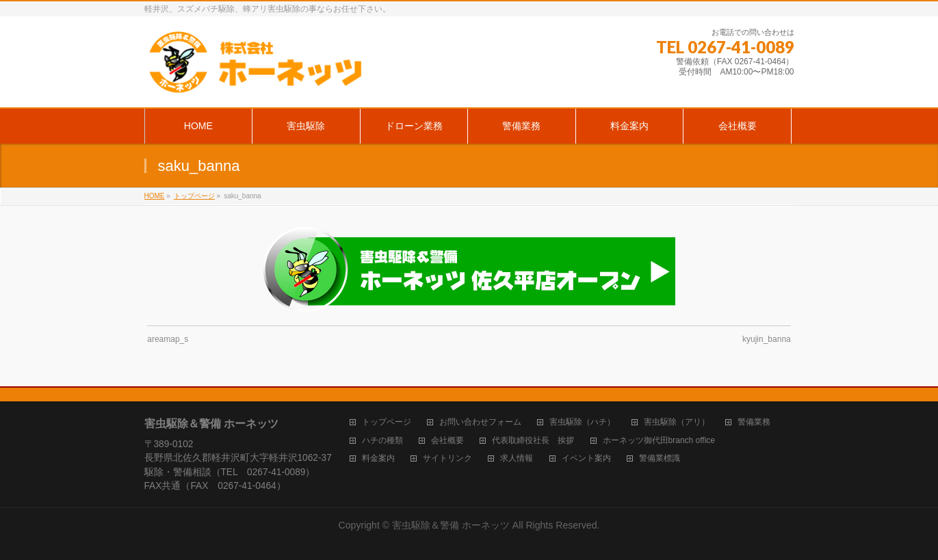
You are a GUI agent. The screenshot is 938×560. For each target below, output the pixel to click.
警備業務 (754, 422)
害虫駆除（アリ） (677, 422)
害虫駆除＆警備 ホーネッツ (451, 525)
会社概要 (447, 441)
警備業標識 (660, 458)
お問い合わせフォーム (480, 422)
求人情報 (517, 458)
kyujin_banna (767, 339)
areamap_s (168, 339)
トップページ (387, 422)
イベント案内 (586, 458)
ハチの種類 (382, 441)
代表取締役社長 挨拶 (533, 441)
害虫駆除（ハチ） (582, 422)
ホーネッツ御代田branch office (659, 441)
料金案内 (378, 458)
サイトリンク (447, 458)
